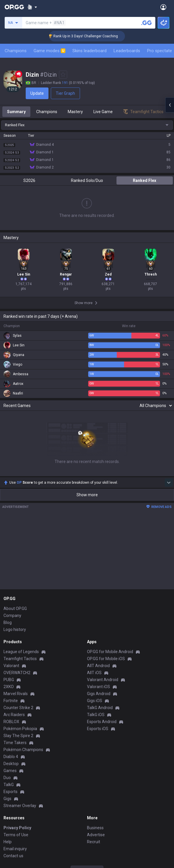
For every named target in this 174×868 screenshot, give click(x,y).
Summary (16, 112)
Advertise (96, 835)
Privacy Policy (17, 828)
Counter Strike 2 (18, 708)
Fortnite (11, 701)
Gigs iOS (95, 701)
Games (10, 771)
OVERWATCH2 (17, 673)
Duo (7, 778)
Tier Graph (65, 93)
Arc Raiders (14, 715)
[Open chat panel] (170, 105)
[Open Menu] (163, 7)
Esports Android (102, 722)
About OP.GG (15, 609)
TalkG (9, 785)
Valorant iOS (99, 687)
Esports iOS (98, 729)
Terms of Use (16, 835)
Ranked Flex (145, 180)
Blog (8, 622)
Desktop (11, 764)
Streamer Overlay (20, 806)
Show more (87, 495)
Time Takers (15, 743)
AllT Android (98, 666)
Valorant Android (103, 680)
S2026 (29, 180)
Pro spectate (160, 51)
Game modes (49, 51)
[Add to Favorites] (63, 75)
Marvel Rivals (16, 694)
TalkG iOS (96, 715)
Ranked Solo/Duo (87, 180)
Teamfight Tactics (20, 659)
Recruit (94, 842)
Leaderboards (127, 51)
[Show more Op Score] (169, 483)
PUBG (9, 680)
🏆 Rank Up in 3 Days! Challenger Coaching (89, 36)
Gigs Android (99, 694)
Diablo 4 (11, 757)
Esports (11, 792)
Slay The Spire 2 (18, 736)
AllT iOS (94, 673)
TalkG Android (100, 708)
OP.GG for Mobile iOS (106, 659)
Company (12, 616)
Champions (16, 51)
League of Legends (21, 652)
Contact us (13, 856)
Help (8, 842)
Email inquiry (15, 849)
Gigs (7, 799)
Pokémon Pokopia (20, 729)
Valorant (11, 666)
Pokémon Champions (23, 750)
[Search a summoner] (147, 23)
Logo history (15, 629)
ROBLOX (11, 722)
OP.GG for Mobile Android (110, 652)
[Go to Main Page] (14, 7)
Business (95, 828)
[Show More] (32, 7)
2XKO (9, 687)
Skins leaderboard (89, 51)
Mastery (75, 112)
